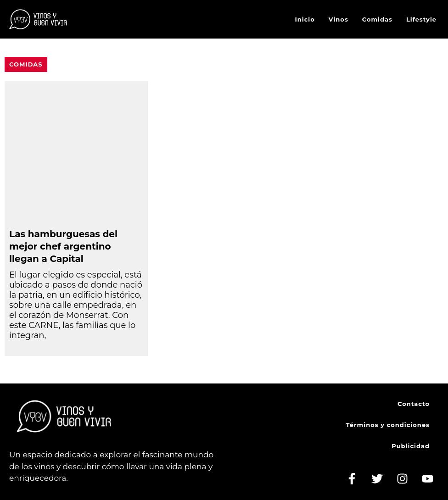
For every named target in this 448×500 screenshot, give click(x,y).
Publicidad (411, 446)
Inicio (305, 19)
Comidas (377, 19)
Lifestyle (421, 19)
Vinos (339, 19)
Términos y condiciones (388, 425)
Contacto (414, 404)
